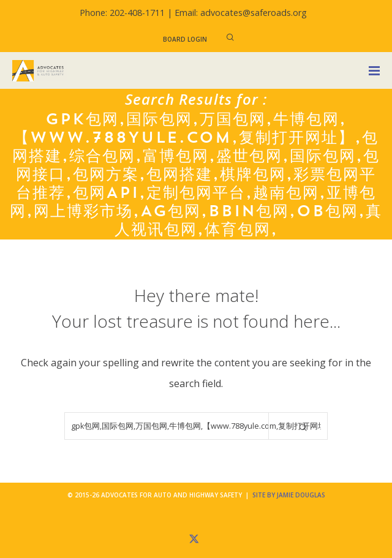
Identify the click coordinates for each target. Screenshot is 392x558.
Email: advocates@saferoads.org (241, 13)
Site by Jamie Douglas (289, 495)
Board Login (185, 39)
